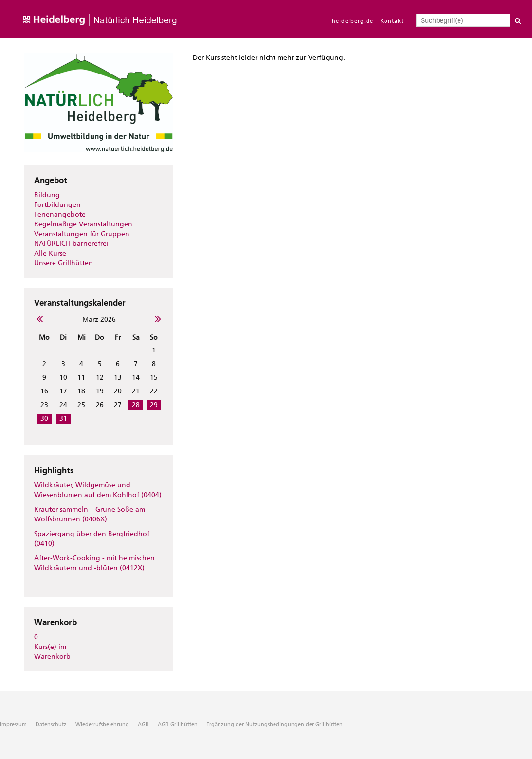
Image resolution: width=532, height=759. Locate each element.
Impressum (13, 725)
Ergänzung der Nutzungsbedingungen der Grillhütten (275, 725)
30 (44, 418)
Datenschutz (51, 725)
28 (136, 405)
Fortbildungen (57, 205)
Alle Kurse (50, 253)
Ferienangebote (60, 214)
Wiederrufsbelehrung (102, 725)
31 (63, 418)
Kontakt (392, 21)
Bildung (47, 195)
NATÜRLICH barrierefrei (71, 244)
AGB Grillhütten (178, 725)
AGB (143, 725)
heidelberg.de (353, 21)
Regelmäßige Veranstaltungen (83, 224)
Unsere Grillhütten (64, 263)
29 (154, 405)
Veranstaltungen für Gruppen (82, 234)
